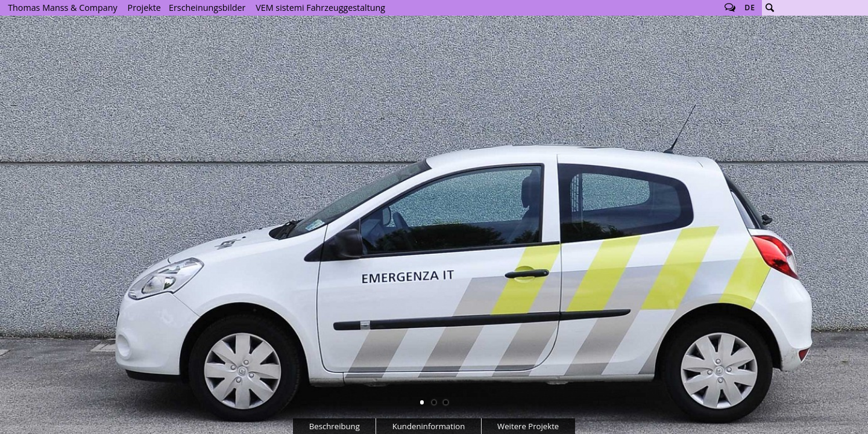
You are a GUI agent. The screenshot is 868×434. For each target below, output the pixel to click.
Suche (770, 8)
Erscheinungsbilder (207, 8)
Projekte (144, 8)
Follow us (730, 8)
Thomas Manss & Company (62, 8)
